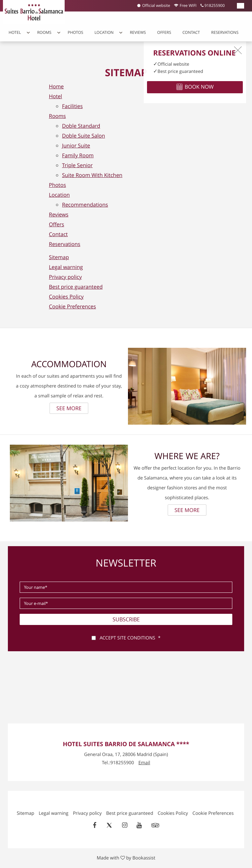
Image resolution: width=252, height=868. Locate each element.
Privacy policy (65, 277)
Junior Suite (76, 145)
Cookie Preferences (72, 306)
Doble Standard (81, 126)
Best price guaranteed (76, 287)
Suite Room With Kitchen (92, 175)
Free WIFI (185, 6)
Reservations (225, 33)
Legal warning (66, 267)
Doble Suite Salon (84, 136)
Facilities (72, 106)
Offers (164, 33)
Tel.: (118, 763)
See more (69, 408)
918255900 (213, 6)
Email (144, 763)
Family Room (78, 155)
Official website (154, 6)
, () (126, 755)
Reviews (138, 33)
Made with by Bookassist (126, 858)
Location (104, 33)
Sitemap (59, 257)
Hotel (15, 33)
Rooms (44, 33)
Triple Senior (77, 165)
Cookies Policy (66, 297)
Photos (75, 33)
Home (56, 86)
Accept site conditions (127, 638)
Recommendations (85, 205)
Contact (191, 33)
